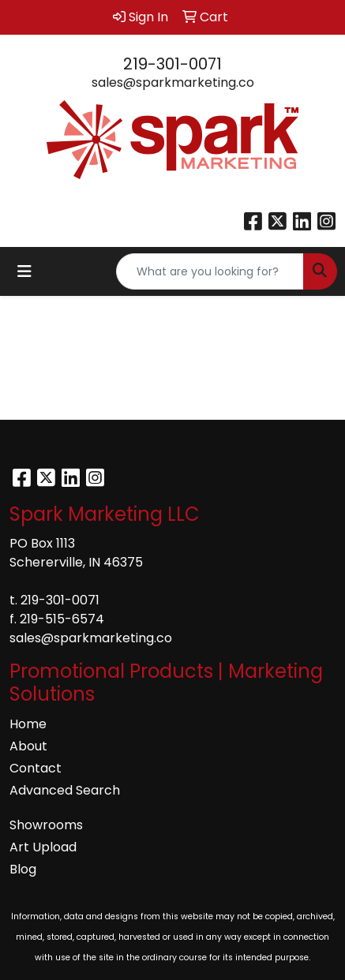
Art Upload (43, 847)
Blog (23, 869)
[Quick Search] (210, 271)
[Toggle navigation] (24, 271)
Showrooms (46, 825)
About (28, 746)
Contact (36, 768)
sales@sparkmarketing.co (173, 82)
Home (28, 724)
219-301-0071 (172, 64)
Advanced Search (65, 790)
